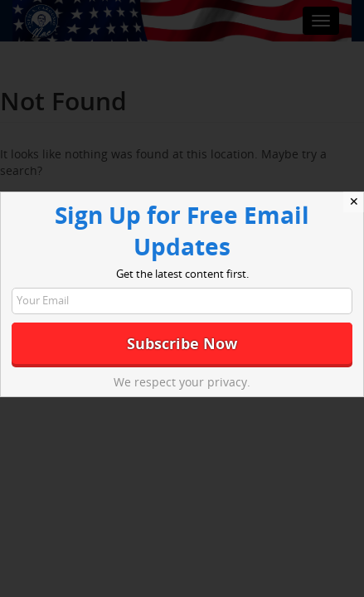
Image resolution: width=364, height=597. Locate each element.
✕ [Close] (354, 201)
